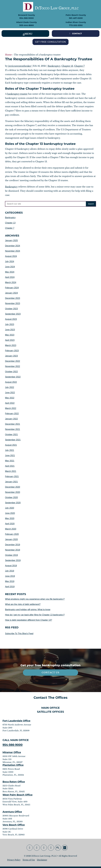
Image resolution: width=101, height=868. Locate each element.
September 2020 (13, 503)
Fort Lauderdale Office (16, 721)
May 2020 (10, 518)
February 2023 (12, 351)
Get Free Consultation (50, 42)
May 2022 (10, 398)
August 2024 (11, 256)
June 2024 (10, 267)
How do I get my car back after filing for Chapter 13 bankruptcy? (35, 615)
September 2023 (13, 314)
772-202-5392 (76, 25)
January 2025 (11, 240)
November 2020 (12, 492)
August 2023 (11, 319)
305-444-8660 (27, 25)
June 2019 (10, 576)
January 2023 (11, 356)
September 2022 (13, 377)
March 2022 (11, 408)
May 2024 (10, 272)
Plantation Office (13, 765)
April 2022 (10, 403)
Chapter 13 (67, 66)
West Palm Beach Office (17, 795)
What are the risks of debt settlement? (23, 604)
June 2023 (10, 330)
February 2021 (12, 476)
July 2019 (10, 571)
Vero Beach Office (14, 825)
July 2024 (10, 261)
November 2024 (12, 251)
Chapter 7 (79, 66)
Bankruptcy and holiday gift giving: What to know (28, 610)
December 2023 (12, 298)
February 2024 (12, 288)
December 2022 (12, 361)
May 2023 (10, 335)
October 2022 (11, 372)
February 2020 (12, 534)
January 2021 (11, 482)
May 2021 (10, 461)
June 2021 (10, 456)
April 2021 (10, 466)
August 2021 (11, 445)
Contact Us (50, 673)
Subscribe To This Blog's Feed (19, 634)
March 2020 (11, 529)
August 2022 (11, 382)
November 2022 (12, 366)
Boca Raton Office (14, 782)
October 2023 (11, 309)
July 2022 (10, 387)
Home (8, 55)
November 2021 (12, 429)
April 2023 (10, 340)
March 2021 (11, 471)
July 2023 (10, 324)
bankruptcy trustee (17, 94)
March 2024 (11, 282)
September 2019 (13, 560)
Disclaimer (42, 860)
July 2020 (10, 508)
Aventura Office (12, 812)
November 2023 (12, 303)
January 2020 (11, 539)
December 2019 (12, 545)
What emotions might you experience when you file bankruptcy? (35, 599)
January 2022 (11, 419)
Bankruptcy (54, 66)
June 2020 (10, 513)
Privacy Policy (14, 860)
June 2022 (10, 393)
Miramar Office (12, 752)
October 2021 (11, 435)
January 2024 (11, 293)
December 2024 (12, 246)
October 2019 (11, 555)
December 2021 (12, 424)
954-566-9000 (26, 18)
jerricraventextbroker (20, 66)
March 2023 (11, 345)
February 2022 (12, 414)
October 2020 (11, 497)
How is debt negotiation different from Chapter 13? (28, 620)
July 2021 (10, 450)
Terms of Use (29, 860)
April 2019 (10, 587)
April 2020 (10, 524)
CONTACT (77, 33)
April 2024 (10, 277)
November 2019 (12, 550)
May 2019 (10, 581)
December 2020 (12, 487)
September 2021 (13, 440)
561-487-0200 (76, 18)
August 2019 (11, 566)
